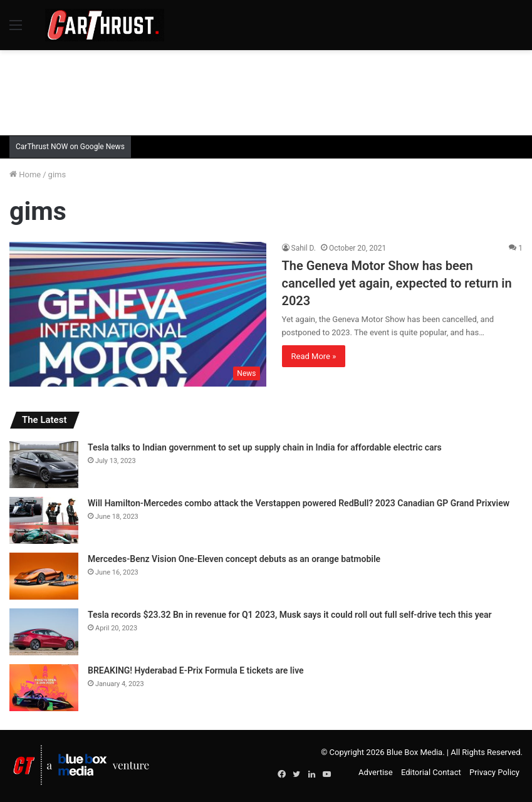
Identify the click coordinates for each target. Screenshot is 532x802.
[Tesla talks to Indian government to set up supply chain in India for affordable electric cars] (44, 465)
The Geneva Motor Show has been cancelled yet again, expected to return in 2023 (397, 283)
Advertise (376, 772)
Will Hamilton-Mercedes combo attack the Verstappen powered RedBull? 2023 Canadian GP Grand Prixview (299, 503)
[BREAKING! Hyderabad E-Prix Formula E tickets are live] (44, 688)
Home (25, 174)
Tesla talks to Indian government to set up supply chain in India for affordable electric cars (265, 447)
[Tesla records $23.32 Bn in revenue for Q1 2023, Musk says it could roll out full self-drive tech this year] (44, 632)
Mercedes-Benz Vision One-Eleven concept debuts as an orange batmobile (234, 559)
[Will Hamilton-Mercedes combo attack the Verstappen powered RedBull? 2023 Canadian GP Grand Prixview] (44, 520)
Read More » (314, 356)
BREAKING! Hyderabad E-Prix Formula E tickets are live (196, 670)
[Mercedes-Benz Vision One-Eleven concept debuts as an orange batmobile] (44, 576)
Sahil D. (304, 248)
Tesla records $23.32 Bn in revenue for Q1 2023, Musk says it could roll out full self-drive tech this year (290, 615)
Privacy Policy (494, 772)
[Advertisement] (266, 91)
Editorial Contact (431, 772)
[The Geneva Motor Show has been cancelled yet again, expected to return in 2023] (138, 314)
